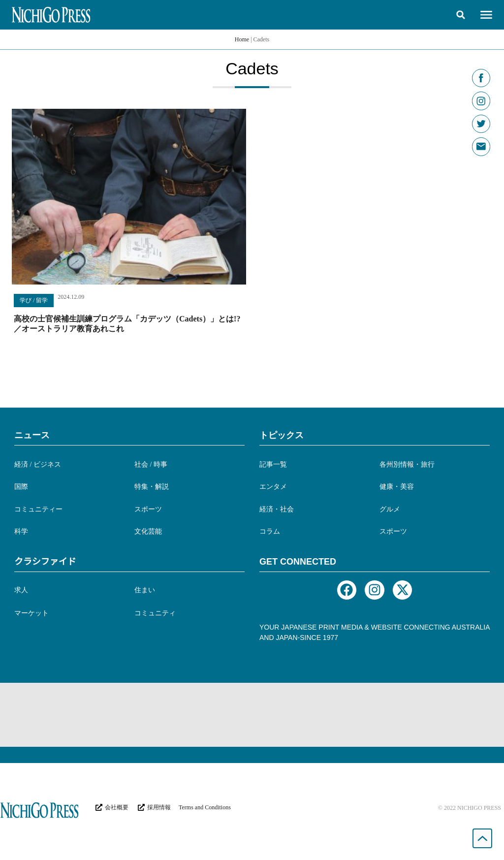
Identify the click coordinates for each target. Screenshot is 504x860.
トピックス (282, 435)
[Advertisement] (252, 715)
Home (242, 39)
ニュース (32, 435)
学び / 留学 (34, 300)
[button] (461, 15)
